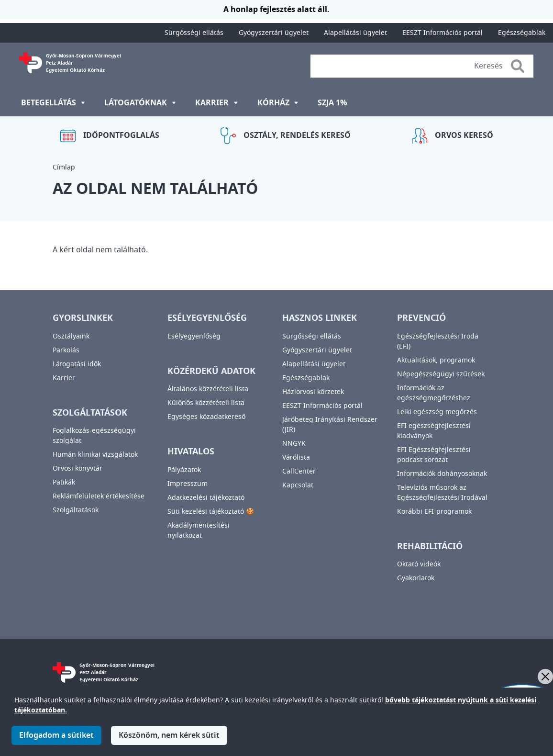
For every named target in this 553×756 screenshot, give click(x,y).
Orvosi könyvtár (77, 468)
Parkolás (66, 350)
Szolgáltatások (76, 510)
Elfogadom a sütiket (56, 741)
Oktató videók (419, 564)
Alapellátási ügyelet (355, 33)
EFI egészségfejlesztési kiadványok (434, 431)
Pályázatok (184, 470)
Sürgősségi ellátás (194, 33)
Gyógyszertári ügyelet (274, 33)
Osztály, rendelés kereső (297, 135)
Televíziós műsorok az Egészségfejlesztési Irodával (442, 493)
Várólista (296, 457)
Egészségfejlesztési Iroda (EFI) (438, 341)
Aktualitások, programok (436, 360)
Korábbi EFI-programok (434, 512)
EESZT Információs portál (442, 33)
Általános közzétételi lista (208, 389)
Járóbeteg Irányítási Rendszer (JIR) (330, 425)
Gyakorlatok (416, 578)
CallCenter (299, 471)
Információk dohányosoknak (442, 474)
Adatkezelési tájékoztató (206, 498)
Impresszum (188, 484)
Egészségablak (522, 33)
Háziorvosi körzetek (313, 392)
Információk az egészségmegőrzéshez (434, 393)
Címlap (64, 167)
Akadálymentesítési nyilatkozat (199, 530)
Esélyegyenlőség (194, 336)
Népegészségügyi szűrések (441, 374)
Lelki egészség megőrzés (437, 412)
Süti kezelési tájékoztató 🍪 (211, 512)
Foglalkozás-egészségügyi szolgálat (94, 436)
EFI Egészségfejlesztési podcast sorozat (434, 455)
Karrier (64, 378)
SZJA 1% (332, 103)
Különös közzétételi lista (206, 403)
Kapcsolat (298, 485)
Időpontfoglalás (121, 135)
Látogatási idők (77, 364)
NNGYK (294, 444)
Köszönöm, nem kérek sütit (169, 741)
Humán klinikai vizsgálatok (95, 455)
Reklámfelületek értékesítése (99, 496)
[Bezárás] (545, 677)
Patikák (64, 482)
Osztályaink (71, 336)
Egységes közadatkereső (206, 417)
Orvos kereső (464, 135)
